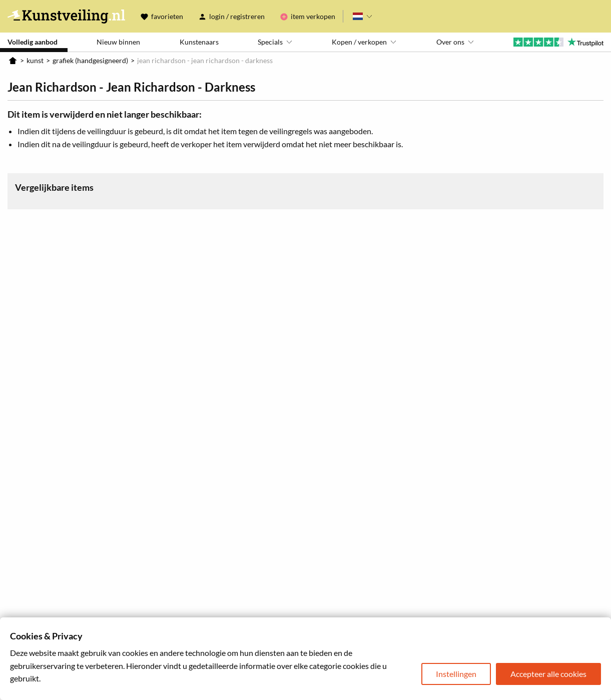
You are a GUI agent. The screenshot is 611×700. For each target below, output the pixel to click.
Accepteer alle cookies (548, 674)
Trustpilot (558, 42)
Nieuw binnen (118, 42)
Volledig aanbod (33, 42)
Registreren (247, 16)
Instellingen (456, 674)
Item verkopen (313, 16)
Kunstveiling (66, 16)
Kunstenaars (199, 42)
